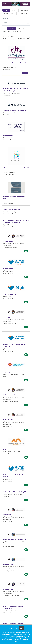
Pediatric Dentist (8, 269)
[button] (21, 29)
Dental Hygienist (8, 135)
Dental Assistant (8, 420)
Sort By (5, 38)
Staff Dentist (7, 515)
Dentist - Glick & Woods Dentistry (13, 623)
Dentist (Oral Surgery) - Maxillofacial (14, 539)
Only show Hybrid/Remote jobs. (13, 31)
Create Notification (23, 38)
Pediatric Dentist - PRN (10, 294)
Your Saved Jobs (23, 13)
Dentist (5, 449)
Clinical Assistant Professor (12, 209)
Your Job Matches (9, 13)
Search (6, 10)
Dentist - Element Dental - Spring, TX (14, 492)
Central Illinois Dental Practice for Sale (15, 110)
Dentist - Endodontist (10, 395)
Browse (14, 10)
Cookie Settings (13, 628)
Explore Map (24, 10)
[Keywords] (16, 18)
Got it (22, 628)
